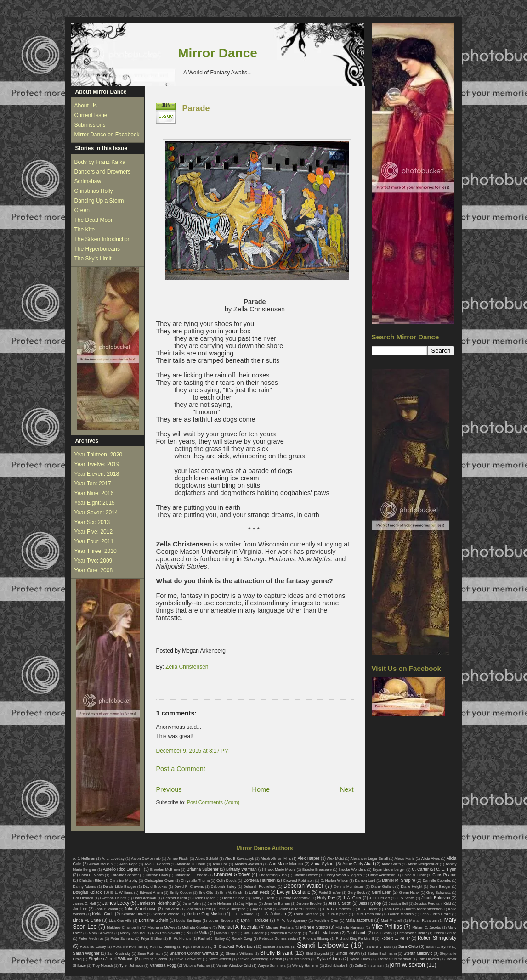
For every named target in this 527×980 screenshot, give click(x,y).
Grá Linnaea (83, 898)
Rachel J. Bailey (211, 938)
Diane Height (411, 887)
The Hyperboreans (97, 249)
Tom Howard (428, 959)
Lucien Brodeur (221, 921)
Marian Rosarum (423, 921)
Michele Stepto (314, 927)
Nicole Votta (198, 933)
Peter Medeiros (91, 938)
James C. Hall (85, 904)
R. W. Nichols (180, 938)
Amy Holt (220, 864)
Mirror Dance (218, 53)
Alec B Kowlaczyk (239, 859)
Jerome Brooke (309, 904)
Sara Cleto (408, 946)
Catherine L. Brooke (191, 875)
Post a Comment (181, 769)
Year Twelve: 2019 (97, 464)
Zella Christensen (187, 667)
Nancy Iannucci (133, 933)
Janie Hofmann (220, 904)
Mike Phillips (387, 927)
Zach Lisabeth (337, 966)
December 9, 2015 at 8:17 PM (193, 751)
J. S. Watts (405, 898)
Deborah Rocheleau (260, 887)
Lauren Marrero (401, 914)
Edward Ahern (151, 893)
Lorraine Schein (153, 920)
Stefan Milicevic (418, 953)
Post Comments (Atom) (213, 802)
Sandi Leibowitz (323, 945)
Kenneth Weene (166, 914)
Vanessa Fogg (163, 965)
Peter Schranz (122, 938)
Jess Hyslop (370, 903)
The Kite (85, 230)
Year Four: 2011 (94, 541)
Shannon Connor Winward (194, 953)
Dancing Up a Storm (99, 201)
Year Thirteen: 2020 (99, 455)
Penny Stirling (445, 933)
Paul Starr (382, 933)
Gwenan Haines (113, 898)
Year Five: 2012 (94, 532)
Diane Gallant (382, 887)
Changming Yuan (273, 875)
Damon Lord (365, 881)
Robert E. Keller (395, 938)
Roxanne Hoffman (128, 947)
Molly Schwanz (101, 933)
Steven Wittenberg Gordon (260, 959)
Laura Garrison (306, 914)
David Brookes (155, 887)
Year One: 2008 (94, 570)
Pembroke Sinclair (412, 933)
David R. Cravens (189, 887)
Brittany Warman (241, 869)
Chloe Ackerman (382, 875)
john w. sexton (408, 965)
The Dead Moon (94, 220)
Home (261, 789)
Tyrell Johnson (131, 966)
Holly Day (326, 898)
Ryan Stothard (195, 947)
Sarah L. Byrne (438, 947)
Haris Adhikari (145, 898)
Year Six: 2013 (92, 522)
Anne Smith (391, 864)
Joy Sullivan (262, 909)
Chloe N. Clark (414, 875)
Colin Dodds (227, 881)
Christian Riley (91, 881)
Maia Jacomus (360, 920)
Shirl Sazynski (317, 954)
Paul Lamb (356, 933)
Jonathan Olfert (198, 909)
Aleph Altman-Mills (276, 859)
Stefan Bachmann (382, 954)
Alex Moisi (336, 859)
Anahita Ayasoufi (248, 864)
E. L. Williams (122, 893)
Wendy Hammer (306, 966)
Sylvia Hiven (360, 959)
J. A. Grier (352, 898)
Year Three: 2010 (96, 551)
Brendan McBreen (165, 870)
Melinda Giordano (197, 927)
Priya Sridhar (151, 938)
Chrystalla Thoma (195, 881)
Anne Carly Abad (358, 864)
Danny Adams (85, 887)
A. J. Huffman (84, 859)
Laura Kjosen (336, 914)
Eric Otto (206, 893)
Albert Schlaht (207, 859)
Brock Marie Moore (280, 870)
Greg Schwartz (439, 893)
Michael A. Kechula (238, 927)
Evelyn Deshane (293, 892)
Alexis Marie (405, 859)
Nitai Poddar (254, 933)
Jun (166, 105)
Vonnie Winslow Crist (234, 966)
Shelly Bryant (276, 953)
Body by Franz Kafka (100, 162)
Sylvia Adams (329, 959)
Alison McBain (101, 864)
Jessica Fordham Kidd (433, 904)
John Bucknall (106, 909)
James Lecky (116, 903)
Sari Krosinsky (119, 954)
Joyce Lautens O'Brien (297, 909)
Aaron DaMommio (146, 859)
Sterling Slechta (154, 959)
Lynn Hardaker (255, 920)
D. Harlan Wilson (334, 881)
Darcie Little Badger (119, 887)
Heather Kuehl (175, 898)
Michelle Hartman (350, 927)
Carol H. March (91, 875)
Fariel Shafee (330, 893)
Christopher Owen (159, 881)
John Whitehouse (141, 909)
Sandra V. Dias (379, 947)
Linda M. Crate (87, 920)
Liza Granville (120, 921)
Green (82, 210)
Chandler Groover (232, 875)
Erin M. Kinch (231, 893)
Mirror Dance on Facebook (107, 135)
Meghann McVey (161, 927)
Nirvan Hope (226, 933)
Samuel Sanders (276, 947)
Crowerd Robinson (298, 881)
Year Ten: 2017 (93, 484)
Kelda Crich (103, 914)
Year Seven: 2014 (96, 513)
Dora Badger (440, 887)
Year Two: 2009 (93, 561)
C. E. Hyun (446, 869)
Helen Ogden (204, 898)
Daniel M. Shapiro (399, 880)
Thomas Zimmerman (394, 959)
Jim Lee (80, 909)
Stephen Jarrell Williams (111, 959)
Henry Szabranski (296, 898)
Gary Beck (357, 893)
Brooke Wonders (352, 870)
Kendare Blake (133, 914)
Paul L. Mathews (324, 933)
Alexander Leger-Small (369, 859)
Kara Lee (392, 909)
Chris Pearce (444, 875)
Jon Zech (172, 909)
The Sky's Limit (93, 259)
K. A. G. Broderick (337, 909)
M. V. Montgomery (292, 921)
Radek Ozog (242, 938)
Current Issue (91, 115)
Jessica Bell (398, 904)
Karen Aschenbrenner (424, 909)
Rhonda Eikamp (316, 938)
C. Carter (420, 869)
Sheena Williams (239, 954)
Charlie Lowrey (305, 875)
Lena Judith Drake (436, 914)
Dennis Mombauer (349, 887)
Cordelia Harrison (259, 880)
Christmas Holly (94, 191)
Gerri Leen (382, 892)
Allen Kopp (128, 864)
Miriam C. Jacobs (427, 927)
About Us (86, 106)
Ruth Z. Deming (163, 947)
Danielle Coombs (437, 881)
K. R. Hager (368, 909)
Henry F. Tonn (263, 898)
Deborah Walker (303, 886)
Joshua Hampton (232, 909)
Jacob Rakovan (436, 898)
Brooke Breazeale (317, 870)
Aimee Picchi (178, 859)
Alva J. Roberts (157, 864)
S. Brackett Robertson (234, 946)
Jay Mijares (248, 904)
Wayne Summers (272, 966)
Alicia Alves (431, 859)
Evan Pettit (259, 892)
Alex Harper (309, 858)
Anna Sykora (323, 864)
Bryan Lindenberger (389, 870)
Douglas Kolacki (88, 892)
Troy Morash (103, 966)
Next (347, 789)
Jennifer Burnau (277, 904)
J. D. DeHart (380, 898)
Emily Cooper (181, 893)
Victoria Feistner (197, 966)
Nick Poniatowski (166, 933)
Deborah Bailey (224, 887)
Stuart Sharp (299, 959)
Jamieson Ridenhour (156, 903)
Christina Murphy (124, 881)
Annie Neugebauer (423, 864)
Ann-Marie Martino (286, 864)
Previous (169, 789)
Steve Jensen (220, 959)
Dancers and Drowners (103, 172)
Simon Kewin (348, 953)
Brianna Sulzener (202, 869)
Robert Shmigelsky (437, 938)
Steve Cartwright (188, 959)
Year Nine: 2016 (94, 493)
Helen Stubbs (233, 898)
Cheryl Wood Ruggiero (343, 875)
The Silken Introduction (103, 239)
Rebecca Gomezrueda (278, 938)
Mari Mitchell (391, 921)
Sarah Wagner (86, 953)
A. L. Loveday (113, 859)
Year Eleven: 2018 (97, 474)
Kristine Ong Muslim (205, 914)
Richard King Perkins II (355, 938)
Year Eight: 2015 (95, 503)
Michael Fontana (280, 927)
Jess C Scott (340, 903)
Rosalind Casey (93, 947)
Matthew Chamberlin (124, 927)
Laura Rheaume (368, 914)
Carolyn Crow (157, 875)
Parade (196, 108)
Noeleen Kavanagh (286, 933)
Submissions (90, 125)
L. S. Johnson (273, 914)
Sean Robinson (150, 954)
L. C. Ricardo (243, 914)
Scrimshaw (88, 181)
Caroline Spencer (125, 875)
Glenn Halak (409, 893)
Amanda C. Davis (191, 864)
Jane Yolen (192, 904)
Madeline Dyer (326, 921)
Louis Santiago (189, 921)
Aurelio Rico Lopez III (123, 869)
